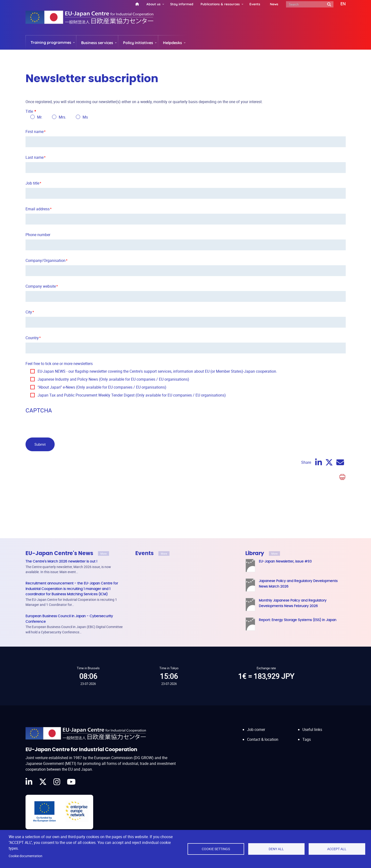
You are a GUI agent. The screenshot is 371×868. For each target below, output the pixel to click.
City (29, 312)
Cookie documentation (26, 856)
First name (35, 132)
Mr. (40, 117)
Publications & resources (220, 4)
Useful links (312, 725)
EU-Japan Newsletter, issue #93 (285, 561)
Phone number (38, 235)
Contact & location (263, 735)
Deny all (276, 849)
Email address (38, 209)
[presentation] (62, 424)
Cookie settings (216, 849)
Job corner (256, 725)
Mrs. (62, 117)
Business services (97, 43)
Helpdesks (172, 43)
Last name (35, 157)
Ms (85, 117)
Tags (307, 735)
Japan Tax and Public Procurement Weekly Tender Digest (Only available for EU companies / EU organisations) (132, 395)
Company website (41, 286)
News (274, 4)
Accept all (337, 849)
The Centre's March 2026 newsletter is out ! (61, 561)
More (104, 553)
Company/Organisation (46, 260)
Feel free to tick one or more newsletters (59, 364)
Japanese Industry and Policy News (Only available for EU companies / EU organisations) (113, 379)
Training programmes (51, 42)
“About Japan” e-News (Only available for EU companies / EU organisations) (102, 387)
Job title (32, 183)
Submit (40, 444)
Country (32, 338)
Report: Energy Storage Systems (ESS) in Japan (298, 620)
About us (153, 4)
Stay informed (182, 4)
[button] (340, 4)
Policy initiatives (138, 43)
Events (255, 4)
